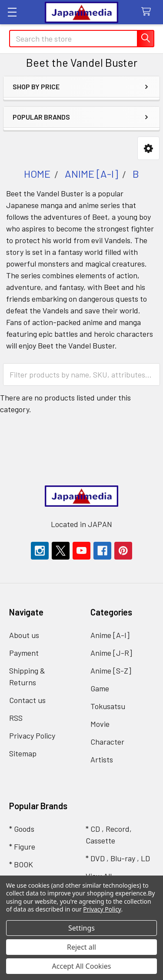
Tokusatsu (108, 706)
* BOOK (21, 864)
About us (24, 635)
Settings (81, 928)
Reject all (81, 947)
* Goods (22, 829)
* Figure (22, 847)
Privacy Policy (32, 736)
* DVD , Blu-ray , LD (118, 858)
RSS (16, 718)
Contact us (27, 700)
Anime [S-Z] (111, 671)
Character (107, 742)
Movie (100, 724)
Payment (24, 653)
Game (100, 688)
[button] (148, 148)
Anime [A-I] (110, 635)
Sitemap (23, 753)
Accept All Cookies (82, 966)
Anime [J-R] (111, 653)
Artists (102, 759)
